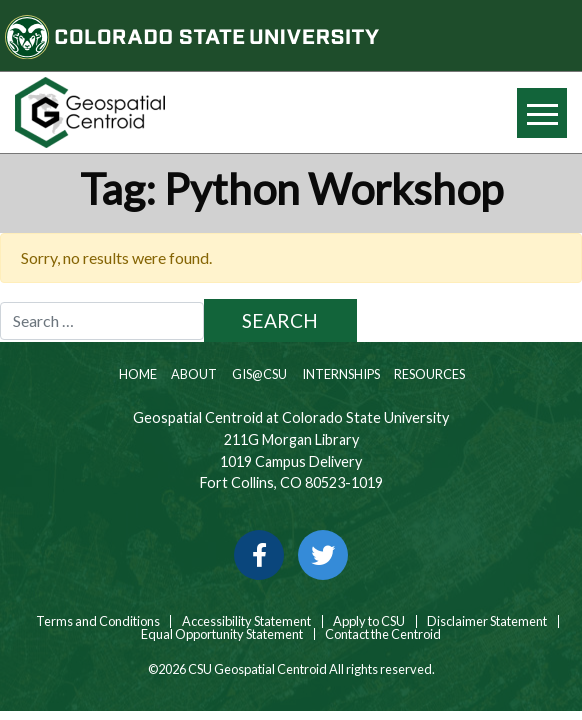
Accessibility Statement (246, 621)
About (193, 374)
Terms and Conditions (97, 621)
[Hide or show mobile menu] (542, 113)
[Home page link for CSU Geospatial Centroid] (145, 112)
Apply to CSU (369, 621)
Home (137, 374)
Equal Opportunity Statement (222, 634)
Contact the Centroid (383, 634)
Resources (428, 374)
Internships (340, 374)
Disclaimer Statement (487, 621)
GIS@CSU (258, 374)
